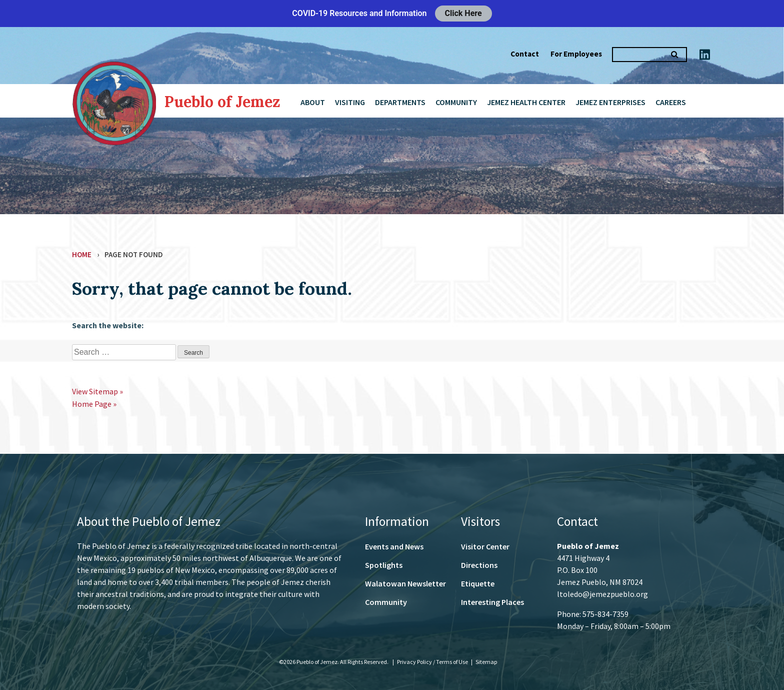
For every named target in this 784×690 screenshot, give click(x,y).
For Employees (576, 54)
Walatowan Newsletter (405, 583)
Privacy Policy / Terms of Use (433, 662)
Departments (400, 102)
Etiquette (478, 583)
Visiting (350, 102)
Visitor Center (485, 546)
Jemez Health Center (526, 102)
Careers (671, 102)
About (313, 102)
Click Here (463, 13)
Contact (525, 54)
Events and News (394, 546)
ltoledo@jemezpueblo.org (602, 594)
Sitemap (486, 662)
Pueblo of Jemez (222, 102)
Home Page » (94, 404)
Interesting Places (492, 602)
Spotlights (384, 565)
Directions (479, 565)
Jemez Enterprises (610, 102)
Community (456, 102)
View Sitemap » (97, 391)
